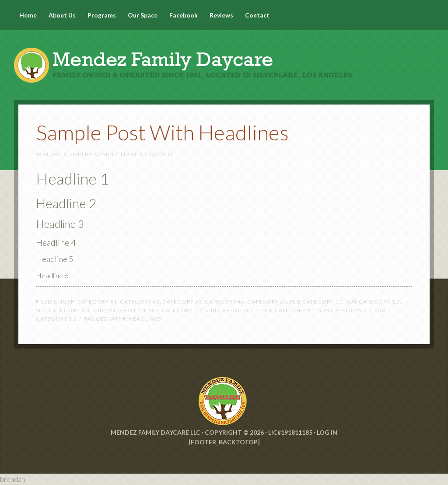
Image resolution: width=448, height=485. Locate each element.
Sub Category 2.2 (176, 310)
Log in (327, 432)
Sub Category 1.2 (373, 302)
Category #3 (182, 302)
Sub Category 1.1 (317, 302)
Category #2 (140, 302)
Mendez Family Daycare (224, 57)
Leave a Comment (148, 154)
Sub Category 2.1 (119, 310)
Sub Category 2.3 (232, 310)
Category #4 (225, 302)
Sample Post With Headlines (162, 132)
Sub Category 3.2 (345, 310)
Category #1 (97, 302)
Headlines (145, 319)
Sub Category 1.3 (63, 310)
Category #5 (267, 302)
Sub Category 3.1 (289, 310)
